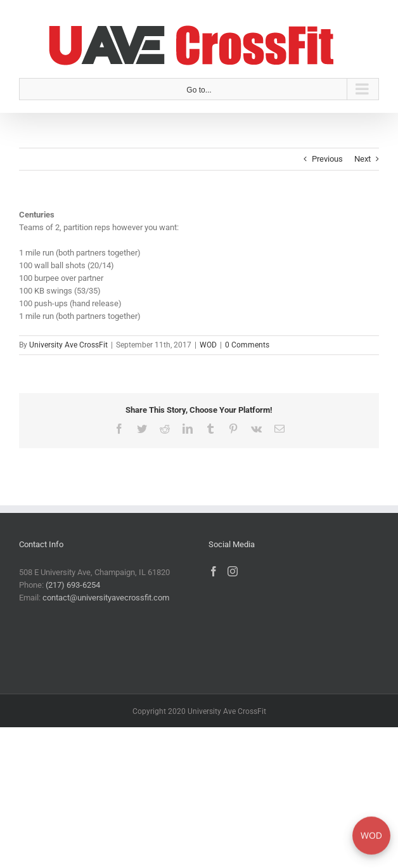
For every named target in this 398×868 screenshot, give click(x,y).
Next (363, 159)
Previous (327, 159)
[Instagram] (233, 571)
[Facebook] (214, 571)
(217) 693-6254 (73, 585)
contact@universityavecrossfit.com (106, 598)
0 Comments (247, 345)
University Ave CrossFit (68, 345)
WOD (208, 345)
